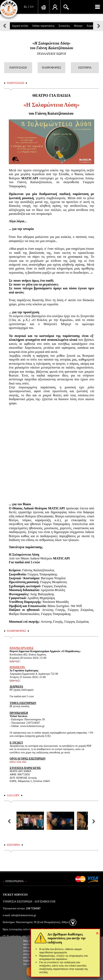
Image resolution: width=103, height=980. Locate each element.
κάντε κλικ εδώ (18, 762)
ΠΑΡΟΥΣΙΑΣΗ (18, 68)
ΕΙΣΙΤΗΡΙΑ (85, 68)
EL (26, 7)
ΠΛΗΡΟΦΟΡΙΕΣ (52, 68)
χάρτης (14, 661)
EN (32, 7)
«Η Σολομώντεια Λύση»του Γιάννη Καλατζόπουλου (51, 46)
